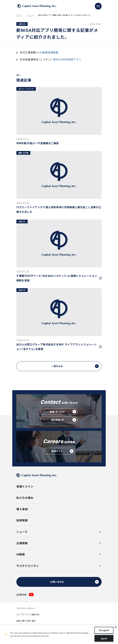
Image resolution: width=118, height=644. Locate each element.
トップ (19, 15)
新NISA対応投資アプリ (67, 59)
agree (103, 639)
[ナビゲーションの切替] (98, 6)
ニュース (30, 15)
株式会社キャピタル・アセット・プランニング (37, 6)
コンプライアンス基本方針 (28, 614)
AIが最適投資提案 (48, 52)
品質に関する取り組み (26, 621)
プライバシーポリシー (26, 608)
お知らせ (22, 24)
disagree (103, 631)
